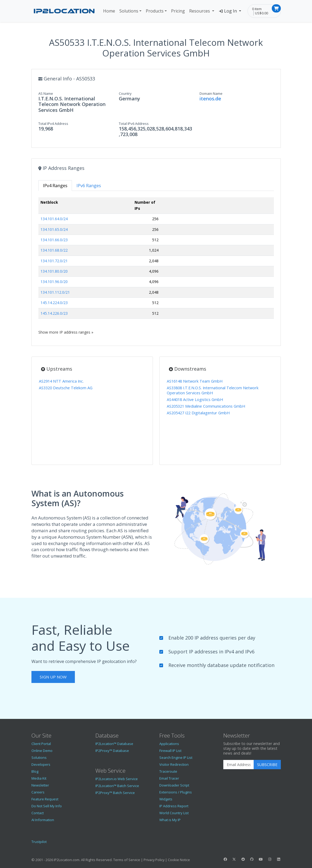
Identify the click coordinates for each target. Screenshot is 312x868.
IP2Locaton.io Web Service (117, 779)
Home (109, 11)
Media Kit (39, 778)
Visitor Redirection (174, 764)
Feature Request (45, 799)
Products (155, 11)
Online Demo (42, 751)
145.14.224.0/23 (54, 303)
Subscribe (267, 765)
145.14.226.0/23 (54, 313)
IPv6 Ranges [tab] (89, 186)
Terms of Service (127, 860)
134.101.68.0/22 (54, 250)
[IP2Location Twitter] (234, 859)
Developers (41, 764)
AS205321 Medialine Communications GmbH (206, 406)
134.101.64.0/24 (54, 219)
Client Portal (41, 744)
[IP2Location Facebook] (225, 859)
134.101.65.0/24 (54, 229)
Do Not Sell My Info (47, 806)
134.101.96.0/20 (54, 282)
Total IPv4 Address (53, 124)
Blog (35, 771)
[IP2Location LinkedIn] (278, 859)
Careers (38, 792)
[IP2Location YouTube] (261, 859)
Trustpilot (39, 842)
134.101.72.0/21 (54, 261)
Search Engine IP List (176, 758)
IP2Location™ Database (114, 744)
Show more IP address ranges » (66, 332)
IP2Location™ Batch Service (117, 786)
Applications (169, 744)
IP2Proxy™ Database (112, 751)
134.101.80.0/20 (54, 271)
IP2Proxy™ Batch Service (115, 793)
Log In (228, 11)
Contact (38, 813)
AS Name (46, 93)
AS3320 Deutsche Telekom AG (66, 388)
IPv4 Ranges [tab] (55, 186)
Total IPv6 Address (134, 124)
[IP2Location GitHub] (252, 859)
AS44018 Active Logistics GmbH (195, 400)
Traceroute (168, 771)
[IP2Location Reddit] (243, 859)
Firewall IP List (170, 751)
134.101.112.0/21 (55, 292)
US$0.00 (262, 13)
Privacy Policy (154, 860)
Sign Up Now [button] (53, 677)
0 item (257, 9)
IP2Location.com (67, 860)
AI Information (43, 820)
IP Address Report (174, 806)
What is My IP (170, 820)
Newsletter (40, 785)
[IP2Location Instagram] (270, 859)
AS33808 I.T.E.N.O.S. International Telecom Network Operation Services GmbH (213, 390)
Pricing (178, 11)
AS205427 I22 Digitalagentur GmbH (198, 413)
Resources (200, 11)
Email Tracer (169, 778)
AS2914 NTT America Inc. (61, 381)
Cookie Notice (179, 860)
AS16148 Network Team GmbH (195, 381)
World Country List (174, 813)
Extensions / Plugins (176, 792)
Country (125, 93)
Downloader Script (174, 785)
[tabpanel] (156, 266)
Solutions (129, 11)
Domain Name (211, 93)
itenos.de (210, 99)
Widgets (166, 799)
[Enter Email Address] (239, 765)
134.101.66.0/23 (54, 240)
